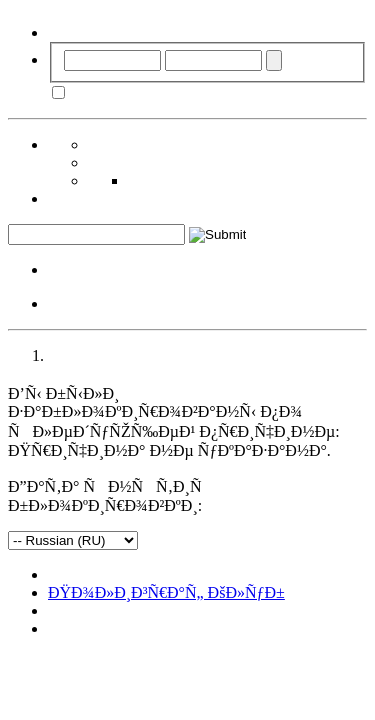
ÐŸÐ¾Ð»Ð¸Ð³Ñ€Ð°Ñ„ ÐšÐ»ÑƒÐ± (166, 592)
